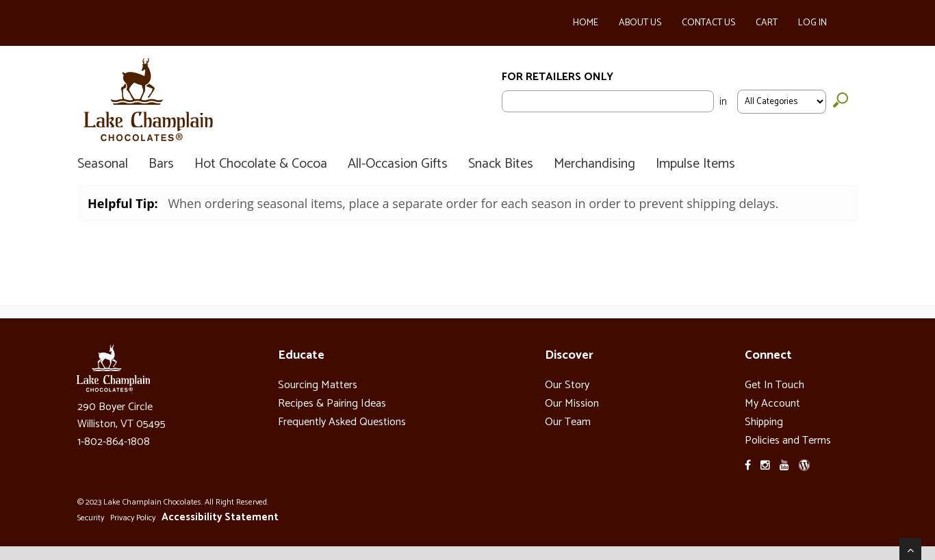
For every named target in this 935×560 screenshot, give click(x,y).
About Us (640, 23)
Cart (767, 23)
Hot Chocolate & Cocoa (261, 164)
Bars (161, 164)
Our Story (567, 385)
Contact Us (708, 23)
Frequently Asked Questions (342, 422)
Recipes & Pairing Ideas (332, 404)
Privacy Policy (133, 518)
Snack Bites (501, 164)
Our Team (568, 422)
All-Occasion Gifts (398, 164)
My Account (772, 404)
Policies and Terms (788, 441)
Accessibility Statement (220, 517)
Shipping (764, 422)
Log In (812, 23)
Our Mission (572, 404)
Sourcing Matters (318, 385)
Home (586, 23)
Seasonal (103, 164)
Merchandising (594, 164)
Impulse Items (695, 164)
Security (91, 518)
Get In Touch (774, 385)
